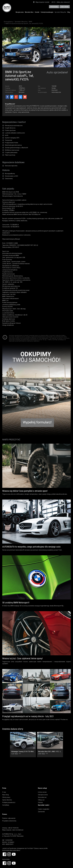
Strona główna (8, 22)
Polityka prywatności (9, 802)
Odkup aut (41, 800)
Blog (69, 12)
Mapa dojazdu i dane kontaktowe (13, 830)
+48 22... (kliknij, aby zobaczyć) (61, 2)
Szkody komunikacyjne (47, 12)
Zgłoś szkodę (65, 7)
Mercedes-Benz (29, 12)
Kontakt (37, 12)
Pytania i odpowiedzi (9, 818)
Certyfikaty (6, 805)
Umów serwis (42, 792)
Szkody (40, 802)
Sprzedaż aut (42, 797)
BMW (31, 22)
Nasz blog (6, 795)
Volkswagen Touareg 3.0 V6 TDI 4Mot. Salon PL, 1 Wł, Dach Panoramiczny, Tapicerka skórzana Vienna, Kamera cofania (23, 752)
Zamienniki (41, 812)
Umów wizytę (54, 7)
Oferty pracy (6, 797)
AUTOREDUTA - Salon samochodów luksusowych (7, 8)
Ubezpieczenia (20, 12)
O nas (4, 792)
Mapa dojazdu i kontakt (41, 2)
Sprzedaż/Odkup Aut (60, 12)
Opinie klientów (7, 800)
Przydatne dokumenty (9, 821)
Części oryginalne (44, 809)
